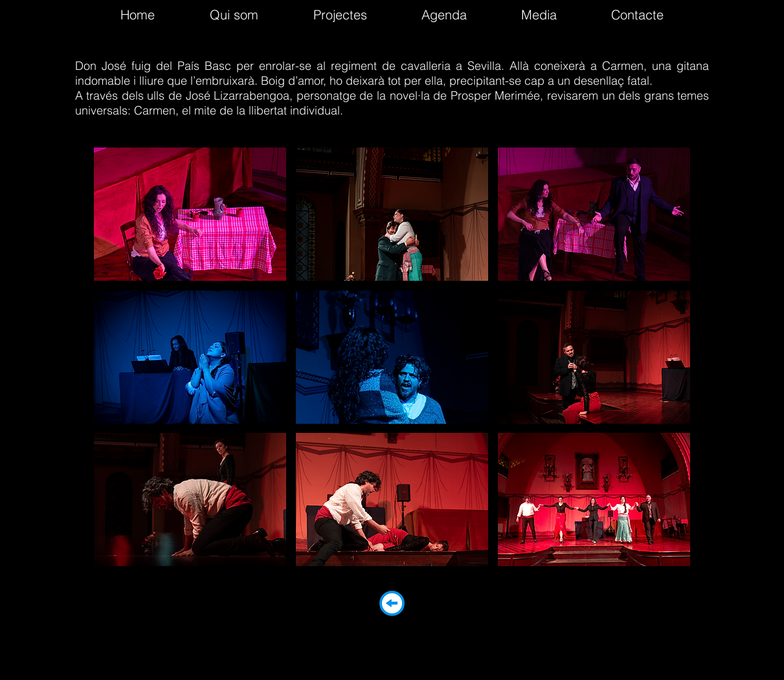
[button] (190, 214)
